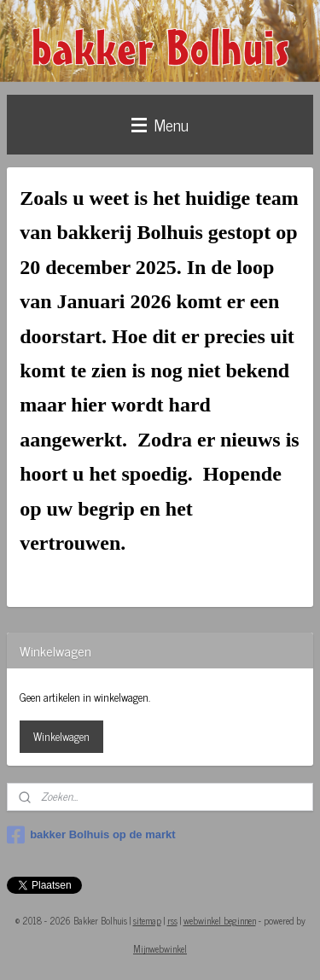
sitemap (147, 920)
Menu (160, 124)
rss (172, 920)
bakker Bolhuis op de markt (91, 835)
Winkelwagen (61, 736)
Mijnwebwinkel (160, 948)
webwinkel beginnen (220, 920)
